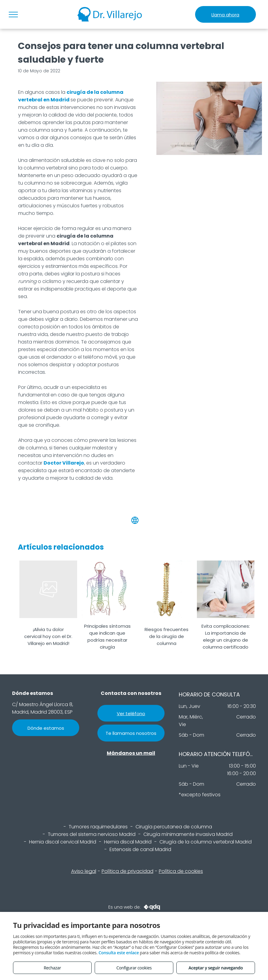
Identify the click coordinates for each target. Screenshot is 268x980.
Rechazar (52, 968)
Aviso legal (84, 871)
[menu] (13, 15)
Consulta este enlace (119, 953)
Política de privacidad (127, 871)
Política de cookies (181, 871)
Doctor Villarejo (64, 463)
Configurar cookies (134, 968)
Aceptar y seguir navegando (216, 968)
